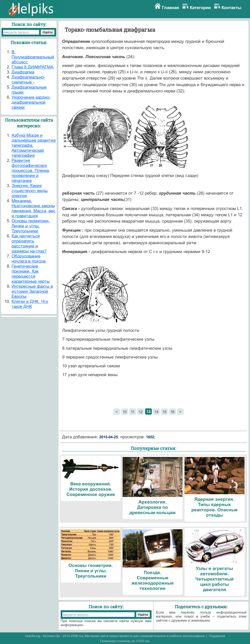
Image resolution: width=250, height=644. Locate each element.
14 (156, 412)
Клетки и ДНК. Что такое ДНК (30, 304)
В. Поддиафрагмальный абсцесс (33, 57)
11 (133, 412)
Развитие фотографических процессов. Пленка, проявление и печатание (31, 171)
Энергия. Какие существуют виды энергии (30, 191)
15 (164, 412)
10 (125, 412)
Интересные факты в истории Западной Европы (32, 291)
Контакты (231, 8)
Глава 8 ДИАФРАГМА (32, 67)
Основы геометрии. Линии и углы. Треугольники (31, 226)
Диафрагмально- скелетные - (28, 80)
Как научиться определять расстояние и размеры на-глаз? (29, 244)
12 (140, 412)
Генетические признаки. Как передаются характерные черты (31, 274)
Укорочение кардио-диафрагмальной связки (31, 102)
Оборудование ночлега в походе (29, 259)
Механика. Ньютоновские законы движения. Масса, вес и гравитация (33, 208)
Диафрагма (23, 72)
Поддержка (217, 636)
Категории (200, 8)
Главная (170, 8)
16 (172, 412)
